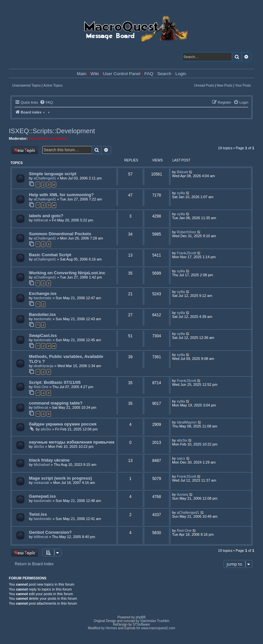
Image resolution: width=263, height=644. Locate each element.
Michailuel (42, 465)
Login (181, 74)
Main (82, 74)
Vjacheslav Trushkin (155, 621)
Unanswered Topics (26, 85)
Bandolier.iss (42, 314)
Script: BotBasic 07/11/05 (55, 382)
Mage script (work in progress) (60, 478)
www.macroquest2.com (158, 628)
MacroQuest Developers (48, 138)
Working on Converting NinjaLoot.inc (67, 273)
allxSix (46, 429)
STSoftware (141, 624)
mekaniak (42, 483)
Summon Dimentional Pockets (60, 234)
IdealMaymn (187, 422)
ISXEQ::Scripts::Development (52, 131)
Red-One (41, 387)
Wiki (95, 74)
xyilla (181, 193)
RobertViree (187, 232)
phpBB (141, 617)
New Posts (225, 85)
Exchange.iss (43, 293)
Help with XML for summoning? (61, 195)
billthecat (41, 220)
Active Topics (53, 85)
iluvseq (183, 494)
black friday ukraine (49, 460)
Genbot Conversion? (50, 532)
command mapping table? (56, 403)
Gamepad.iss (42, 496)
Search (164, 74)
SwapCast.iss (43, 335)
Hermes (111, 628)
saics (181, 458)
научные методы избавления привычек (72, 442)
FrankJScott (187, 253)
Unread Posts (204, 85)
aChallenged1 (45, 178)
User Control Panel (121, 74)
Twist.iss (38, 514)
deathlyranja (44, 366)
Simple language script (53, 174)
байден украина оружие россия (63, 424)
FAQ (149, 74)
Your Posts (243, 85)
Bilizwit (183, 172)
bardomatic (43, 298)
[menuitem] (46, 102)
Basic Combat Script (50, 255)
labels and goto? (46, 216)
